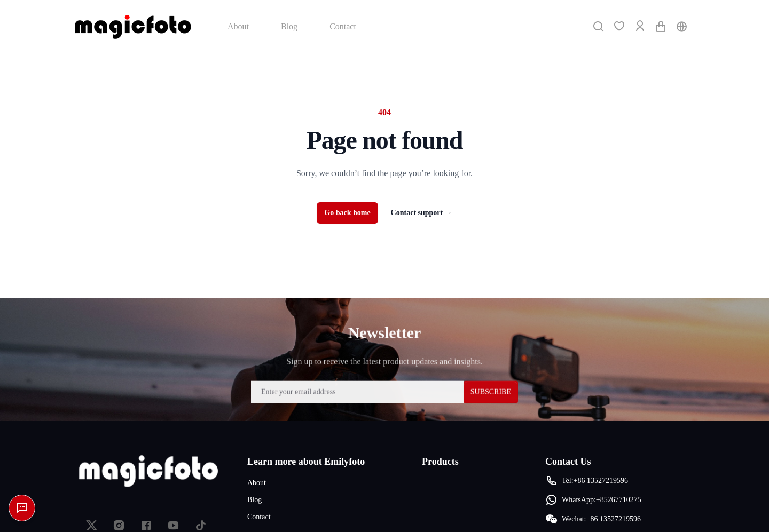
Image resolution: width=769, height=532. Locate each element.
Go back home (347, 213)
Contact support (422, 213)
